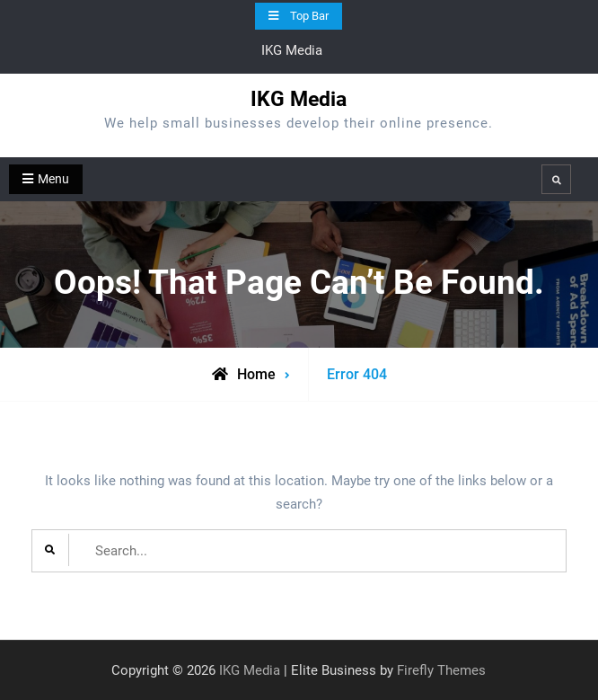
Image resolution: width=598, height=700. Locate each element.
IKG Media (299, 99)
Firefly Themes (441, 670)
